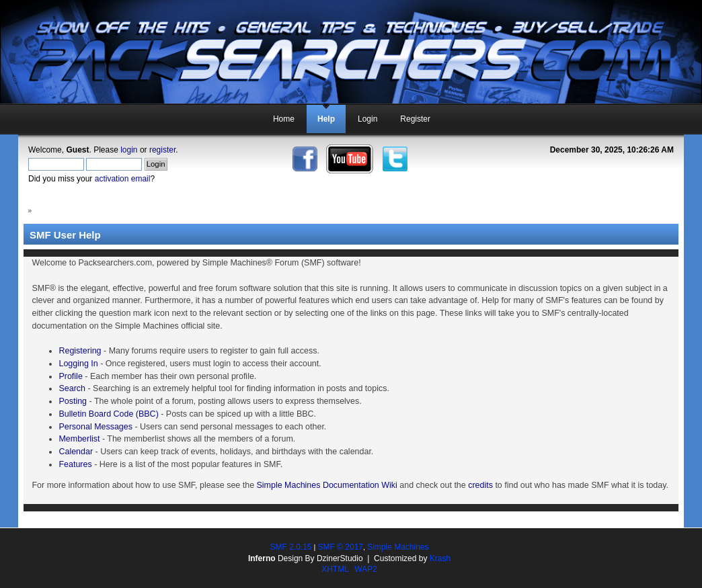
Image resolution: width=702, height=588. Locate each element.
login (129, 150)
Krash (440, 558)
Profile (70, 376)
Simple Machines (398, 547)
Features (75, 464)
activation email (123, 179)
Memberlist (79, 439)
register (162, 150)
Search (72, 388)
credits (480, 485)
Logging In (78, 364)
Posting (73, 401)
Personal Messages (95, 427)
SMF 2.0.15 (290, 547)
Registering (80, 351)
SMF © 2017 (340, 547)
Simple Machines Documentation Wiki (327, 485)
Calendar (76, 452)
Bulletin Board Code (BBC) (108, 414)
